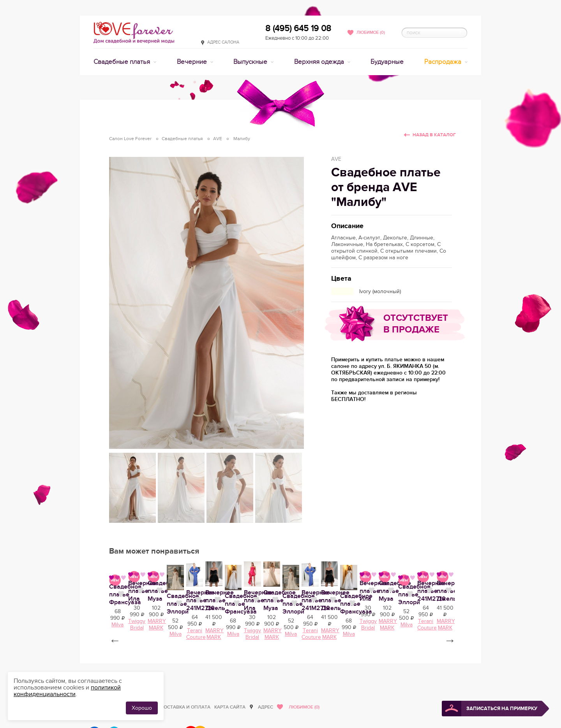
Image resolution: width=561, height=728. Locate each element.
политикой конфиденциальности (67, 691)
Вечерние (193, 62)
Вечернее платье (134, 672)
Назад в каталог (434, 135)
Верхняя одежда (320, 62)
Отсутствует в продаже (416, 324)
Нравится (171, 671)
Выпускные (251, 62)
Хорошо (142, 708)
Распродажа (444, 62)
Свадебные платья (123, 62)
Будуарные (387, 62)
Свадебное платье (275, 672)
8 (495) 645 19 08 (298, 28)
